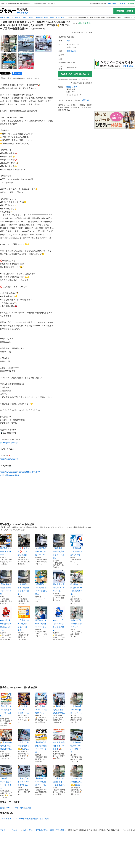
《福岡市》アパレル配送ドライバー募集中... (6, 777)
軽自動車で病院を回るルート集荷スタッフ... (77, 583)
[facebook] (17, 73)
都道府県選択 (22, 13)
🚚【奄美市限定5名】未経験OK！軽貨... (6, 739)
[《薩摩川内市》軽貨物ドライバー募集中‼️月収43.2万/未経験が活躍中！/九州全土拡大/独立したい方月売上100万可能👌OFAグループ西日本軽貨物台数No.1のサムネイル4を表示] (9, 61)
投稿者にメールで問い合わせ (75, 74)
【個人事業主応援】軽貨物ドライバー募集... (59, 547)
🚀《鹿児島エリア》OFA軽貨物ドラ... (41, 703)
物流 (25, 18)
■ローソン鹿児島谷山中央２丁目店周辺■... (59, 619)
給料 (22, 808)
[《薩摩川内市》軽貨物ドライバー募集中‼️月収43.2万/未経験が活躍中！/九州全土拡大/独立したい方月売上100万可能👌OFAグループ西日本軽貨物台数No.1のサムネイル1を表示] (9, 43)
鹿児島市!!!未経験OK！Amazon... (6, 545)
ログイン (122, 4)
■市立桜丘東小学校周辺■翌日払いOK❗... (6, 619)
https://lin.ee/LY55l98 (9, 459)
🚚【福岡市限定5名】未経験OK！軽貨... (59, 703)
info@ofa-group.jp (10, 443)
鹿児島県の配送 (42, 18)
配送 (31, 18)
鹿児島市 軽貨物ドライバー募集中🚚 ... (59, 739)
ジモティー (4, 18)
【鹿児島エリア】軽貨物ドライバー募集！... (24, 619)
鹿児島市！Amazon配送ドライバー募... (41, 617)
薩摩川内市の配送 (57, 18)
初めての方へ (112, 4)
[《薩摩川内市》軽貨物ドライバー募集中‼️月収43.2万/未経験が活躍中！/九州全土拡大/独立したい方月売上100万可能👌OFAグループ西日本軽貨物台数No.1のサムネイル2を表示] (26, 43)
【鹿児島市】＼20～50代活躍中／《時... (77, 545)
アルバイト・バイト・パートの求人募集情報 (19, 819)
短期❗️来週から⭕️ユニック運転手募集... (24, 545)
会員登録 (131, 4)
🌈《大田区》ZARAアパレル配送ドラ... (24, 703)
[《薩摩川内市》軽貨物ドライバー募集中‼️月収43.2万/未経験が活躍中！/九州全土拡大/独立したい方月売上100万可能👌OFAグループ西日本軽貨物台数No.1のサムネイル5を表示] (26, 61)
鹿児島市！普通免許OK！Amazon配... (59, 581)
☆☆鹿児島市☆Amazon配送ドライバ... (41, 545)
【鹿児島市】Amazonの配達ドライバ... (77, 703)
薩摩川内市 (71, 51)
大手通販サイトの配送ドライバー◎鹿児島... (41, 583)
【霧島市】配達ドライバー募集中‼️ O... (24, 775)
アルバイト (16, 18)
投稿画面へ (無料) (124, 11)
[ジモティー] (8, 11)
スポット (9, 808)
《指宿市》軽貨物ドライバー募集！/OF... (59, 775)
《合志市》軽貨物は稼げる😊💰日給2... (24, 739)
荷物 (16, 808)
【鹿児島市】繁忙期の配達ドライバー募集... (41, 741)
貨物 (2, 808)
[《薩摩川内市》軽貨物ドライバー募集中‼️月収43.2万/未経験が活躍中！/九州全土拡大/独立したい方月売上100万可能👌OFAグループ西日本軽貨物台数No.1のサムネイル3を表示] (43, 43)
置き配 (28, 808)
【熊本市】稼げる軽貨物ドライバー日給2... (6, 705)
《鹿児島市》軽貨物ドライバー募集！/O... (77, 741)
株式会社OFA (72, 87)
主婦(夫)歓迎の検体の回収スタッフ (77, 617)
